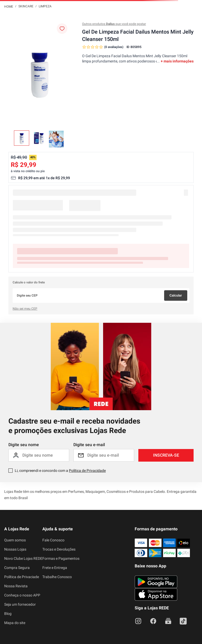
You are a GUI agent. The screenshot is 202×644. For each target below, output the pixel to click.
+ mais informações (177, 61)
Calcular (176, 295)
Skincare (26, 6)
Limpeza (45, 6)
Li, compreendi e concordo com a (60, 471)
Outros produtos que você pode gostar (114, 24)
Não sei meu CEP (25, 309)
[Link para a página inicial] (9, 6)
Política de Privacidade (87, 471)
